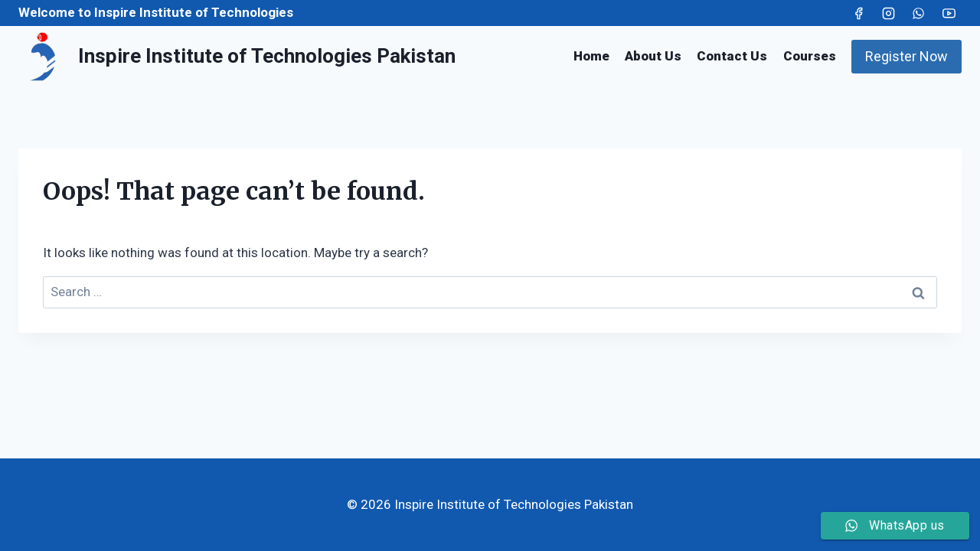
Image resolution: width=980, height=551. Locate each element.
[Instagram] (889, 13)
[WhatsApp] (919, 13)
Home (591, 56)
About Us (653, 56)
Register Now (906, 56)
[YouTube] (949, 13)
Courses (810, 56)
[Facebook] (859, 13)
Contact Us (732, 56)
